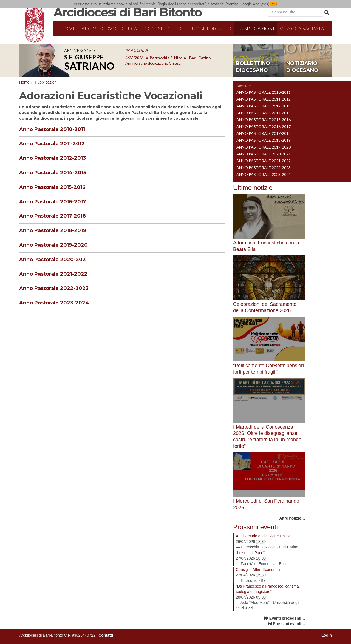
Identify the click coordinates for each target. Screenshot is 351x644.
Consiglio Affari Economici (258, 569)
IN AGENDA (137, 50)
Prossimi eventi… (289, 624)
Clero (176, 29)
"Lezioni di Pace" (250, 553)
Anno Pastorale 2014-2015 (53, 173)
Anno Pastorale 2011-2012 (52, 144)
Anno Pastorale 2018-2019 (53, 230)
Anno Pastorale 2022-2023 (54, 288)
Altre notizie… (292, 518)
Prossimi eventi (255, 527)
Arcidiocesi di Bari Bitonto (128, 12)
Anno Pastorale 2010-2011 (52, 129)
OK (274, 4)
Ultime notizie (253, 188)
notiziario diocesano (302, 67)
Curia (129, 29)
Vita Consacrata (302, 29)
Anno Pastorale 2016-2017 (53, 202)
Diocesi (152, 29)
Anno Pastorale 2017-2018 (53, 216)
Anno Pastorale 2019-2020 (53, 245)
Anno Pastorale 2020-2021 (53, 260)
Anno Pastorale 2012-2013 (53, 158)
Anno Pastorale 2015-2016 (52, 187)
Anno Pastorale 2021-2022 (53, 274)
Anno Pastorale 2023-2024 (54, 303)
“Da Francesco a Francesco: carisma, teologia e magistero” (268, 589)
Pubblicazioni (255, 29)
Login (327, 635)
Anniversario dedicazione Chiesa (264, 536)
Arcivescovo (99, 29)
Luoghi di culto (210, 29)
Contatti (106, 635)
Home (68, 29)
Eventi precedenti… (287, 618)
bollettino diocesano (253, 67)
